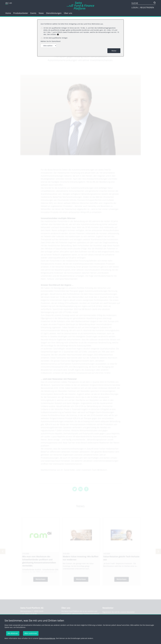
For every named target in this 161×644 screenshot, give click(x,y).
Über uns (68, 13)
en (11, 3)
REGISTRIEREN (147, 7)
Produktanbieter (21, 13)
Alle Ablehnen (13, 633)
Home (8, 13)
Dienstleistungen (54, 13)
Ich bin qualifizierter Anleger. (56, 38)
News (41, 13)
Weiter (114, 51)
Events (33, 13)
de (7, 3)
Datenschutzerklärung (47, 638)
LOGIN (135, 7)
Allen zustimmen (31, 633)
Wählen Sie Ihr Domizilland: (51, 41)
